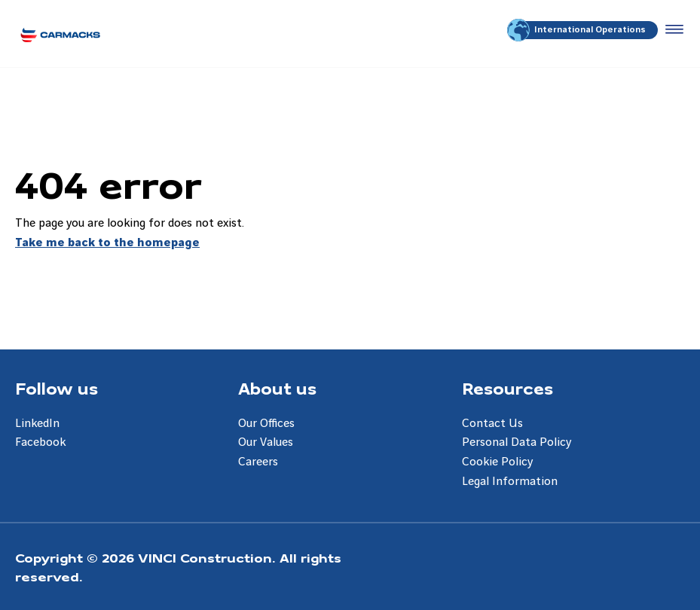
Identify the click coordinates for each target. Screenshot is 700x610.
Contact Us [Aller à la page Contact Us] (492, 424)
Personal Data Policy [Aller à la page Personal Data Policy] (517, 442)
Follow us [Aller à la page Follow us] (57, 388)
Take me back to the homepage (107, 243)
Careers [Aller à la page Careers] (258, 462)
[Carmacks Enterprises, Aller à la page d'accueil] (60, 34)
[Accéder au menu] (671, 30)
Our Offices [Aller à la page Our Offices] (266, 424)
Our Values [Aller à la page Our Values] (266, 442)
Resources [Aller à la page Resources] (507, 388)
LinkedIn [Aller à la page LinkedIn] (37, 424)
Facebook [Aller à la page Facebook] (40, 442)
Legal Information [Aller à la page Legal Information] (510, 482)
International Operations (578, 30)
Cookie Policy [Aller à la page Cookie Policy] (497, 462)
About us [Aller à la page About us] (277, 388)
